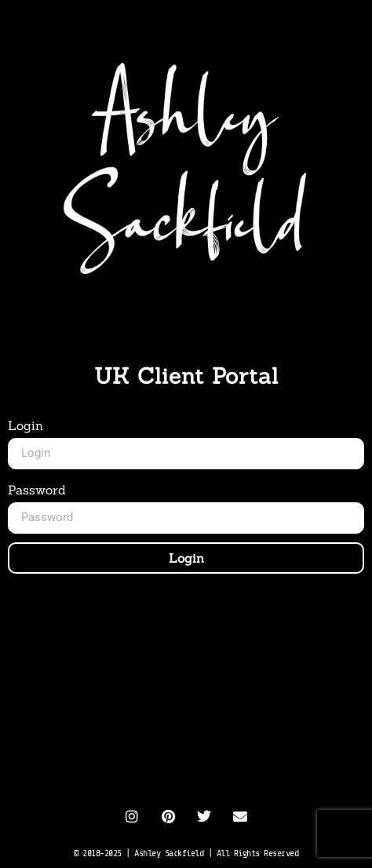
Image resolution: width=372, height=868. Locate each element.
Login (26, 425)
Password (37, 490)
